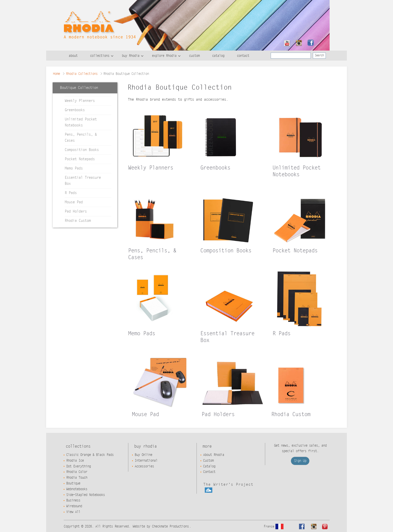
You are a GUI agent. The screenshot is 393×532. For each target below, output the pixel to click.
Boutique (73, 483)
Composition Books (82, 150)
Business (73, 500)
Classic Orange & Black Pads (90, 455)
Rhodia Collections (82, 74)
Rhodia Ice (75, 461)
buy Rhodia (131, 56)
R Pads (71, 193)
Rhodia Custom (78, 221)
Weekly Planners (80, 101)
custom (194, 56)
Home (56, 74)
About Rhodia (214, 455)
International (146, 461)
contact (243, 56)
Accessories (144, 466)
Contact (209, 472)
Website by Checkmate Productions (161, 526)
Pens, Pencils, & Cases (81, 138)
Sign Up (300, 461)
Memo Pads (74, 168)
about (73, 56)
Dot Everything (78, 466)
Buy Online (143, 455)
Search (319, 55)
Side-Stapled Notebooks (85, 495)
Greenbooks (75, 110)
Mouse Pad (74, 202)
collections (100, 56)
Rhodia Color (77, 472)
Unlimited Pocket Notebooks (81, 122)
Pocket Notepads (80, 159)
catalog (218, 56)
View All (73, 512)
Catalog (209, 466)
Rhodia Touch (77, 478)
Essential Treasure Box (83, 181)
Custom (208, 461)
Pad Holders (76, 211)
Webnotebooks (77, 489)
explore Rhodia (164, 56)
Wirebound (74, 506)
